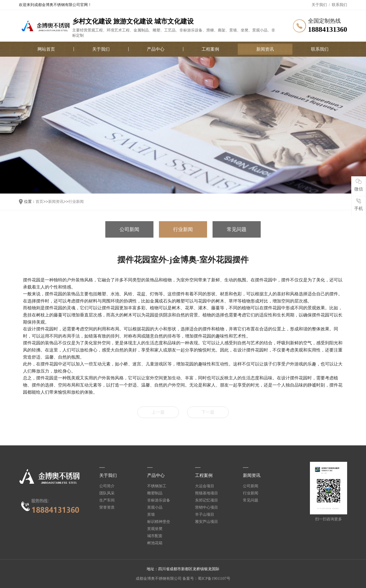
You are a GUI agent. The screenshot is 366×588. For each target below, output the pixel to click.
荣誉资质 (107, 508)
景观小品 (155, 508)
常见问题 (237, 229)
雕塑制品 (155, 493)
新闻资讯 (265, 49)
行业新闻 (76, 202)
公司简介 (107, 486)
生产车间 (107, 500)
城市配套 (155, 536)
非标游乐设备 (159, 500)
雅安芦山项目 (207, 522)
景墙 (151, 515)
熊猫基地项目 (207, 493)
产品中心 (156, 49)
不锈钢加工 (157, 486)
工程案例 (210, 49)
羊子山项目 (205, 515)
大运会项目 (205, 486)
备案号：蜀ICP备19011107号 (206, 579)
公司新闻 (129, 229)
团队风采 (107, 493)
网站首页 (46, 49)
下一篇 (208, 412)
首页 (39, 202)
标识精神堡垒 (159, 522)
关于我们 (319, 5)
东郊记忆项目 (207, 500)
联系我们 (339, 5)
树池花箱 (155, 543)
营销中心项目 (207, 508)
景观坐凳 (155, 529)
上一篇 (158, 412)
